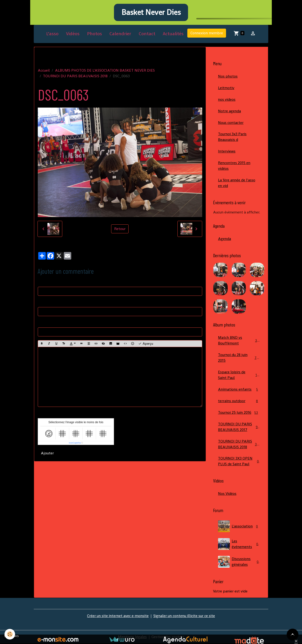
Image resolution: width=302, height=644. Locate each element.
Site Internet (48, 323)
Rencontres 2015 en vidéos (234, 166)
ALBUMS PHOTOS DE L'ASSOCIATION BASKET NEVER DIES (105, 70)
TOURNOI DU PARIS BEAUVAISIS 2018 (75, 76)
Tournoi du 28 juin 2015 (239, 358)
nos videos (227, 99)
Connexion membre (207, 33)
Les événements (239, 544)
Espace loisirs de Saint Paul (239, 375)
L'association (239, 527)
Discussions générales (239, 562)
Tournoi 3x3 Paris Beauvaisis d (232, 137)
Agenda (224, 239)
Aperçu (146, 344)
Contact (147, 34)
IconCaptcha (75, 443)
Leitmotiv (226, 88)
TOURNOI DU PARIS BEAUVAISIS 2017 (239, 427)
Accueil (44, 70)
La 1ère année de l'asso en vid (237, 183)
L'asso (52, 34)
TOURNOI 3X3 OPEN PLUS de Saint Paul (239, 462)
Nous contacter (231, 123)
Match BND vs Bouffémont (239, 341)
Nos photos (228, 76)
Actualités (173, 34)
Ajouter (47, 453)
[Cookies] (10, 634)
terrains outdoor (239, 401)
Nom (42, 282)
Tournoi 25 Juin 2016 (239, 413)
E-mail (43, 302)
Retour (120, 229)
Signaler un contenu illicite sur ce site (184, 616)
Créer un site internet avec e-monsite (118, 616)
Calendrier (120, 34)
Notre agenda (229, 111)
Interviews (227, 151)
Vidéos (73, 34)
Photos (94, 34)
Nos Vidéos (227, 494)
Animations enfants (239, 390)
